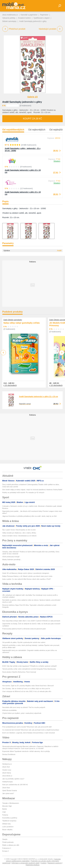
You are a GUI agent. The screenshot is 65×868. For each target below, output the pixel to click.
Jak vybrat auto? (8, 793)
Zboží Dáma (7, 773)
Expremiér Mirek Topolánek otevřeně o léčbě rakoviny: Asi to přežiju (26, 751)
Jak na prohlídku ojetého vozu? (13, 779)
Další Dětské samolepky (13, 320)
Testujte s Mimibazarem (11, 803)
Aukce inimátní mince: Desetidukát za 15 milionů (19, 536)
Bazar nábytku (7, 830)
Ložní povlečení (8, 827)
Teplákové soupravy (9, 821)
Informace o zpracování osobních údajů (25, 863)
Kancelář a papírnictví (29, 15)
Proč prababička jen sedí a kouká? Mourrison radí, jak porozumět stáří (27, 727)
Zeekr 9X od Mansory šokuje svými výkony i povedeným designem (26, 573)
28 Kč (56, 151)
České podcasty (8, 842)
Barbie (5, 809)
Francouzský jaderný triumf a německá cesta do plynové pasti (24, 629)
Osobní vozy (7, 770)
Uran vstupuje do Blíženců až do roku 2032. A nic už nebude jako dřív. (27, 691)
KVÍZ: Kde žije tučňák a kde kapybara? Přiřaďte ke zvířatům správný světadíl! (29, 666)
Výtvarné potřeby (9, 18)
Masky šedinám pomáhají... (12, 560)
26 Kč (56, 194)
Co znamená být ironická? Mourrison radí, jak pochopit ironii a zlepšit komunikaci (31, 730)
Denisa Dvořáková (9, 754)
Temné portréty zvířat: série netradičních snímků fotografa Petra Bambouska (29, 669)
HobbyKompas (7, 782)
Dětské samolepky (9, 21)
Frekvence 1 (7, 848)
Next (62, 353)
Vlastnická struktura (33, 865)
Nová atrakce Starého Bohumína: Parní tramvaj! (19, 672)
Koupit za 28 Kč (32, 119)
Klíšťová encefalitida (9, 710)
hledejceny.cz (7, 764)
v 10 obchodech (10, 385)
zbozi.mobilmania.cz (10, 15)
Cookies (44, 863)
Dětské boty (6, 824)
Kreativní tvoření (24, 18)
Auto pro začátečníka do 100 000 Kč (15, 785)
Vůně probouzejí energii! (11, 557)
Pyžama (5, 815)
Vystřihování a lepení (42, 18)
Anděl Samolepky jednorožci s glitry (22, 102)
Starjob (5, 839)
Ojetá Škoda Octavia (10, 791)
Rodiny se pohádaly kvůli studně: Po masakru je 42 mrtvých (23, 492)
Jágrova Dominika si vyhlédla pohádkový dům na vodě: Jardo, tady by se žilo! (30, 516)
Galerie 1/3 (32, 97)
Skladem (57, 161)
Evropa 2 (5, 851)
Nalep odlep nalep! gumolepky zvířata (22, 323)
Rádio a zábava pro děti (11, 845)
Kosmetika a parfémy (10, 818)
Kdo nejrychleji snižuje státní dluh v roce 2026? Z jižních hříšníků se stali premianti (31, 621)
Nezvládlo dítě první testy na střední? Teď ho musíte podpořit (24, 707)
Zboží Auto (6, 788)
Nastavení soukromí (55, 863)
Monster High (7, 806)
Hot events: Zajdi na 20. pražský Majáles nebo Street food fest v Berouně (28, 686)
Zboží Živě (6, 767)
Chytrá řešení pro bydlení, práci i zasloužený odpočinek (22, 713)
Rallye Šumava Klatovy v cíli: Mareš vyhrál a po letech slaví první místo (27, 576)
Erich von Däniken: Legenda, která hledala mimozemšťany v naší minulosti (29, 733)
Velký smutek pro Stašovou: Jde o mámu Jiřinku (19, 533)
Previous (3, 353)
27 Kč (56, 172)
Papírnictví (44, 15)
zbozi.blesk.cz (7, 776)
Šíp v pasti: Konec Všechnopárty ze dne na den (19, 530)
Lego (4, 812)
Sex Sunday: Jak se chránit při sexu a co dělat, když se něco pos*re (26, 689)
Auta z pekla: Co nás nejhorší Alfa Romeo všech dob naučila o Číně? (27, 579)
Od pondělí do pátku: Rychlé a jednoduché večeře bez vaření (24, 642)
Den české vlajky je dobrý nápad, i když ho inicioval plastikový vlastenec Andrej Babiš (32, 490)
